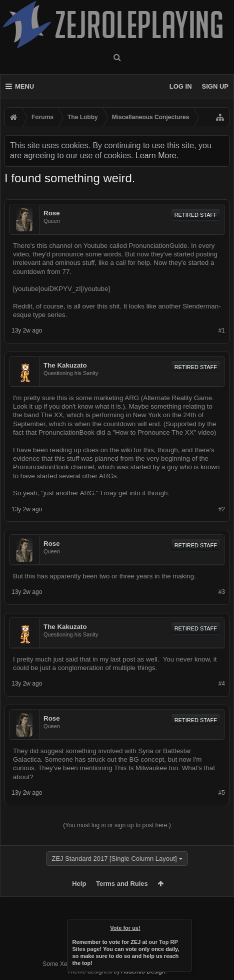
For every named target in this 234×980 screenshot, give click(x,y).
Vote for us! (125, 928)
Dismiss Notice (185, 926)
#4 (222, 684)
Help (79, 884)
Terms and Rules (122, 884)
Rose (52, 213)
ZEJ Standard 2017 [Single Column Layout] (114, 859)
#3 (222, 592)
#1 (222, 331)
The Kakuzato (65, 365)
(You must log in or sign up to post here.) (117, 825)
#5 (222, 793)
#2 (222, 509)
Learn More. (157, 155)
